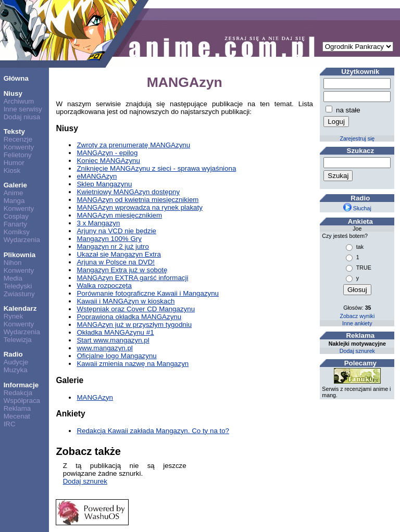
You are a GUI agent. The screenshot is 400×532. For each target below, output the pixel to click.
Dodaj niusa (22, 117)
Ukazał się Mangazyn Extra (119, 254)
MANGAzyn (95, 397)
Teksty (14, 131)
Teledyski (18, 286)
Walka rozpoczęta (104, 286)
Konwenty (19, 147)
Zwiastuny (19, 294)
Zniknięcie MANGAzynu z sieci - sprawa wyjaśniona (156, 168)
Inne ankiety (357, 323)
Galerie (15, 185)
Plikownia (20, 255)
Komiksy (17, 232)
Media (13, 278)
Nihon (13, 263)
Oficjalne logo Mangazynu (116, 356)
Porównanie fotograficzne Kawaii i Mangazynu (148, 293)
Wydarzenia (22, 240)
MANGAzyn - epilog (107, 153)
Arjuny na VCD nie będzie (116, 231)
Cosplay (16, 216)
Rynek (14, 316)
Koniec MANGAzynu (108, 161)
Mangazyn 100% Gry (109, 239)
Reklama (17, 408)
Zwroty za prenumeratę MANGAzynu (133, 145)
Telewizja (18, 340)
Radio (13, 354)
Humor (14, 163)
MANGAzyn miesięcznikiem (119, 215)
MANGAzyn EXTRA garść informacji (132, 278)
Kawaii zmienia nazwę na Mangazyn (133, 364)
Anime (14, 193)
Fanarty (15, 224)
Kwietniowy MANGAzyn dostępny (128, 192)
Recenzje (18, 139)
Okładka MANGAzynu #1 (115, 332)
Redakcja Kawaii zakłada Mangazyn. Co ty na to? (153, 431)
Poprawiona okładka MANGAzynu (129, 317)
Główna (16, 78)
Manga (14, 201)
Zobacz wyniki (357, 316)
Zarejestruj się (357, 138)
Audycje (16, 362)
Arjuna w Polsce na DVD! (116, 262)
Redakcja (18, 393)
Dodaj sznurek (85, 481)
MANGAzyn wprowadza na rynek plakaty (140, 207)
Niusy (13, 93)
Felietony (18, 155)
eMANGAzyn (97, 176)
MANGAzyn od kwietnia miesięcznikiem (137, 200)
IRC (10, 424)
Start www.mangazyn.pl (113, 340)
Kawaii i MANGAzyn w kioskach (126, 301)
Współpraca (22, 401)
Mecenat (17, 416)
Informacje (21, 385)
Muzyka (16, 370)
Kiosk (12, 170)
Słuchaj (357, 208)
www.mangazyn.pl (104, 348)
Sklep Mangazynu (104, 184)
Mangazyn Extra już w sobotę (122, 270)
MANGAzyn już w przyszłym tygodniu (134, 325)
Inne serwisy (23, 109)
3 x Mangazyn (98, 223)
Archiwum (19, 101)
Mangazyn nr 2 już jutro (113, 246)
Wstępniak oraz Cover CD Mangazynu (136, 309)
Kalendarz (20, 308)
